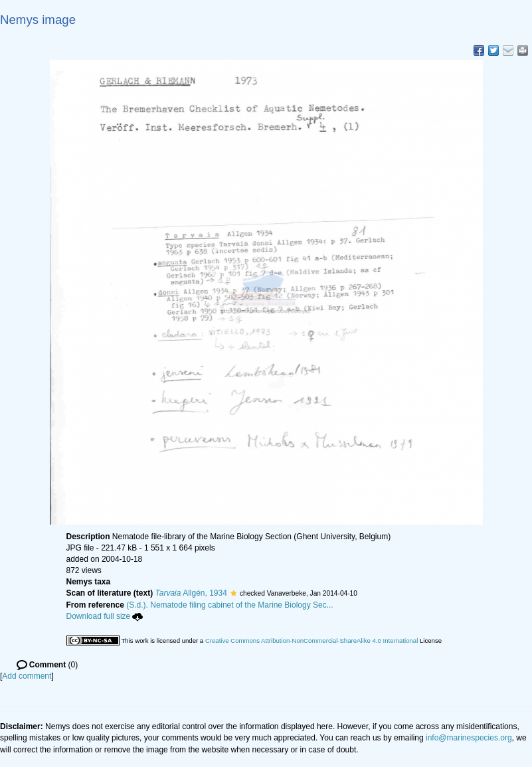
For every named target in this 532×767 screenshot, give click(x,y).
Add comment (27, 676)
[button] (233, 593)
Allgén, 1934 (191, 593)
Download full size (105, 616)
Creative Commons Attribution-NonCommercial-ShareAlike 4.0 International (311, 640)
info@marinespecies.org (469, 738)
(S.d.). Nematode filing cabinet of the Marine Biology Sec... (230, 605)
